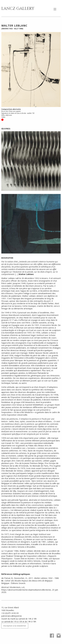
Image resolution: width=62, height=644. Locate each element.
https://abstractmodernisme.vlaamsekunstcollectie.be (26, 590)
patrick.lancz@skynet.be (12, 616)
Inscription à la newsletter (15, 626)
